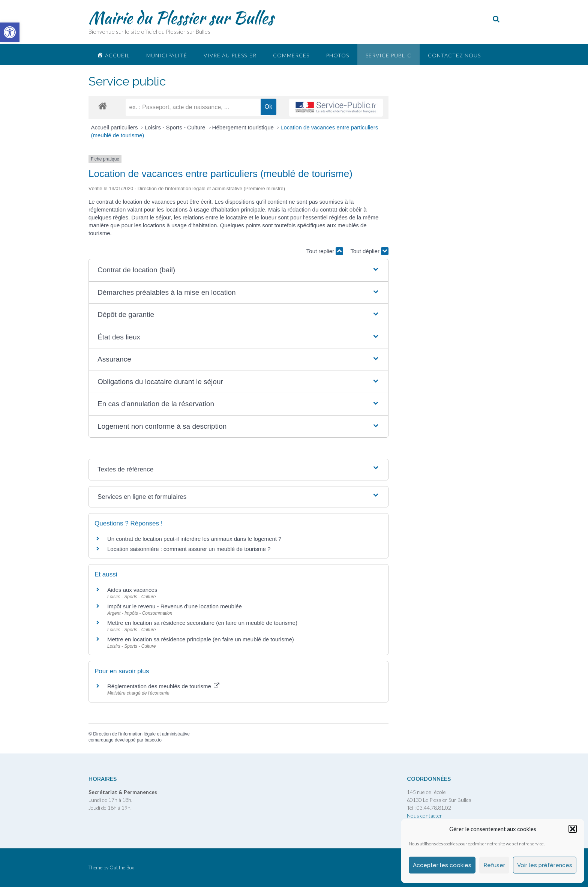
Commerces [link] (291, 55)
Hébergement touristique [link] (244, 127)
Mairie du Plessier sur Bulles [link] (181, 18)
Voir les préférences (545, 865)
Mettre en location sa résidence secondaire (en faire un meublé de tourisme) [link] (202, 623)
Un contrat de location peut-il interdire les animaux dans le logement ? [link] (194, 539)
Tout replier (325, 251)
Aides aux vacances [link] (132, 590)
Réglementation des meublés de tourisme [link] (163, 686)
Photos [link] (337, 55)
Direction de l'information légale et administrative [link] (141, 734)
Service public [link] (388, 55)
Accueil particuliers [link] (115, 127)
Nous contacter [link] (424, 816)
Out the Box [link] (122, 867)
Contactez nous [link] (454, 55)
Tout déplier (369, 251)
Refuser (494, 865)
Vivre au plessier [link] (230, 55)
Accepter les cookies (442, 865)
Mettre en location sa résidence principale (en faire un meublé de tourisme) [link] (201, 639)
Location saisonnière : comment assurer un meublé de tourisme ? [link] (189, 549)
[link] (10, 32)
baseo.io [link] (153, 740)
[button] (573, 829)
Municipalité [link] (167, 55)
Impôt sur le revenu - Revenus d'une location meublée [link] (175, 606)
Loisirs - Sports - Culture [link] (176, 127)
